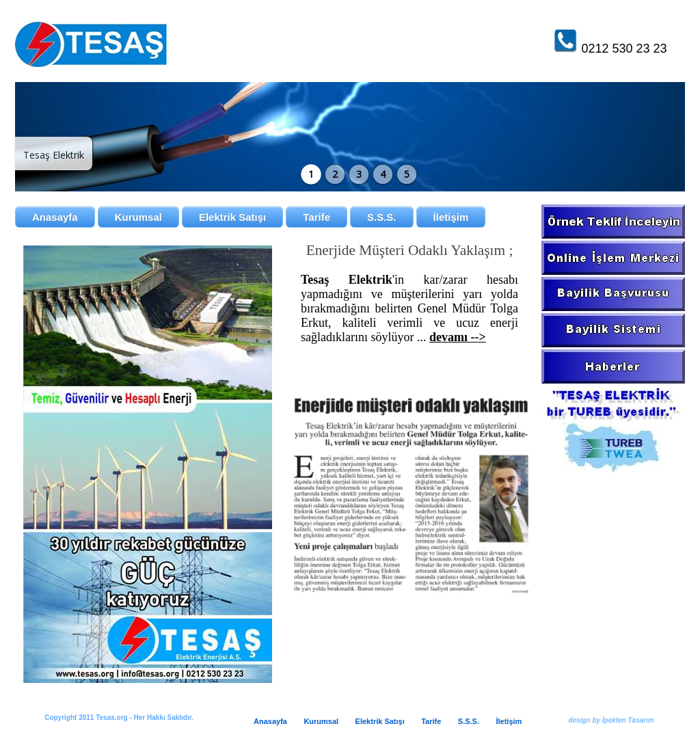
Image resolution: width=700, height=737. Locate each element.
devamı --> (458, 337)
